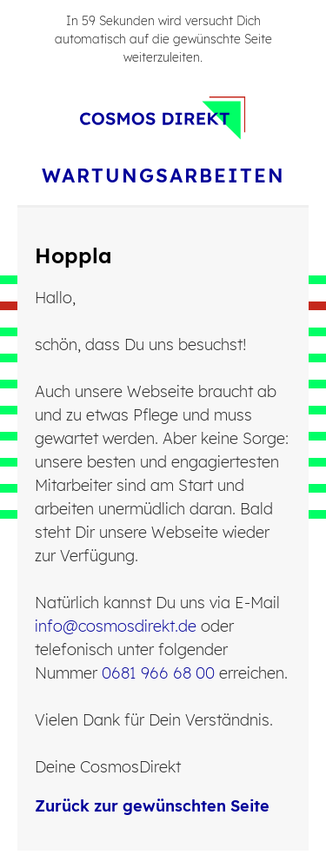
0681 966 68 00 (158, 673)
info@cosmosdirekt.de (116, 626)
